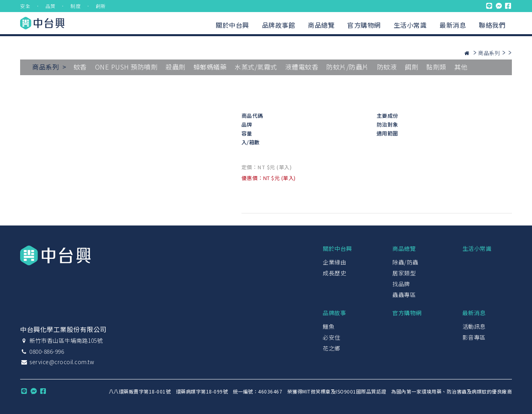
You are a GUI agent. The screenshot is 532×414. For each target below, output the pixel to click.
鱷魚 (329, 326)
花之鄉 (332, 348)
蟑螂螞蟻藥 (210, 67)
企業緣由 (334, 262)
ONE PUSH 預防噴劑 (126, 67)
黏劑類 (436, 67)
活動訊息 (474, 326)
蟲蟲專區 (404, 295)
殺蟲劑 (175, 67)
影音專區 (474, 337)
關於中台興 (232, 25)
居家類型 (404, 273)
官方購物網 (364, 25)
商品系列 (489, 53)
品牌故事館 (279, 25)
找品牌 (401, 284)
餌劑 (411, 67)
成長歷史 (334, 273)
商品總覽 (321, 25)
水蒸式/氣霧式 (256, 67)
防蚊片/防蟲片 (348, 67)
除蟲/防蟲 (405, 262)
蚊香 (80, 67)
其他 (461, 67)
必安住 (332, 337)
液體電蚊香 (302, 67)
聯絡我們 (492, 25)
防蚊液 (387, 67)
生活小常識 (410, 25)
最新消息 (453, 25)
